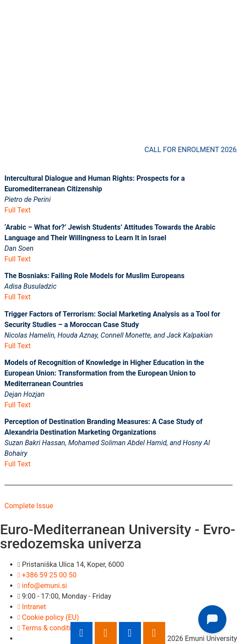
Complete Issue (29, 506)
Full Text (17, 210)
